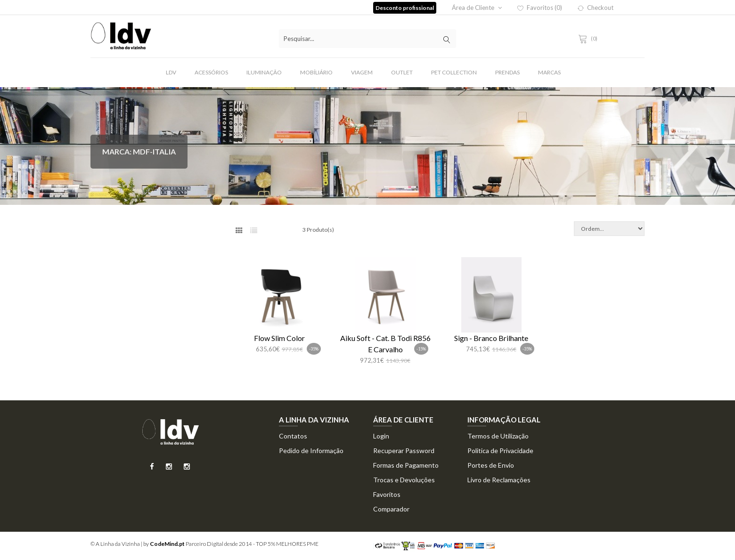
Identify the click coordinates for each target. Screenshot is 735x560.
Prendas (507, 72)
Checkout (596, 8)
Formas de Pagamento (406, 465)
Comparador (391, 509)
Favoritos (387, 494)
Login (381, 436)
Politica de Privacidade (500, 450)
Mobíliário (316, 72)
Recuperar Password (404, 450)
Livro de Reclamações (499, 480)
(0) (589, 38)
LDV (171, 72)
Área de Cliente (477, 8)
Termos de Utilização (498, 436)
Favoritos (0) (540, 8)
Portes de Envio (491, 465)
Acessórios (211, 72)
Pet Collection (454, 72)
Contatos (293, 436)
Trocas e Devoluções (404, 480)
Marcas (549, 72)
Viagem (362, 72)
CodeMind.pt (167, 544)
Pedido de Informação (311, 450)
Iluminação (264, 72)
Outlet (402, 72)
